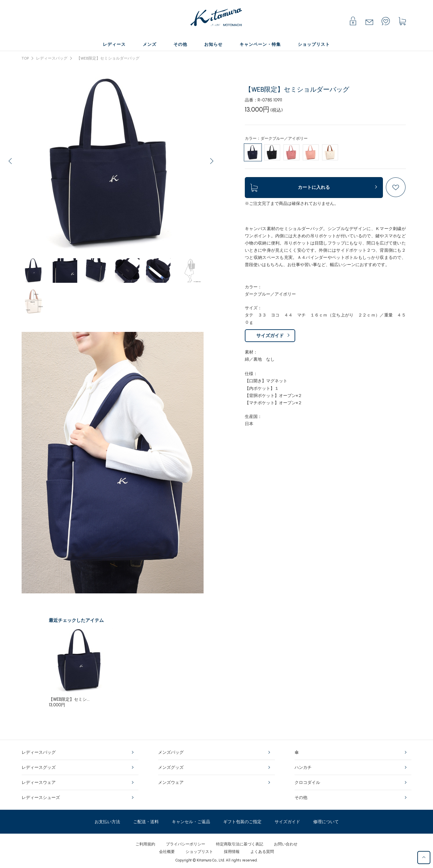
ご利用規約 (145, 844)
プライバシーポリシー (186, 844)
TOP (25, 58)
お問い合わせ (286, 844)
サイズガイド (270, 336)
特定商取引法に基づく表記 (240, 844)
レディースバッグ (52, 58)
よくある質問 (262, 852)
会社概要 (167, 852)
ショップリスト (199, 852)
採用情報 (232, 852)
